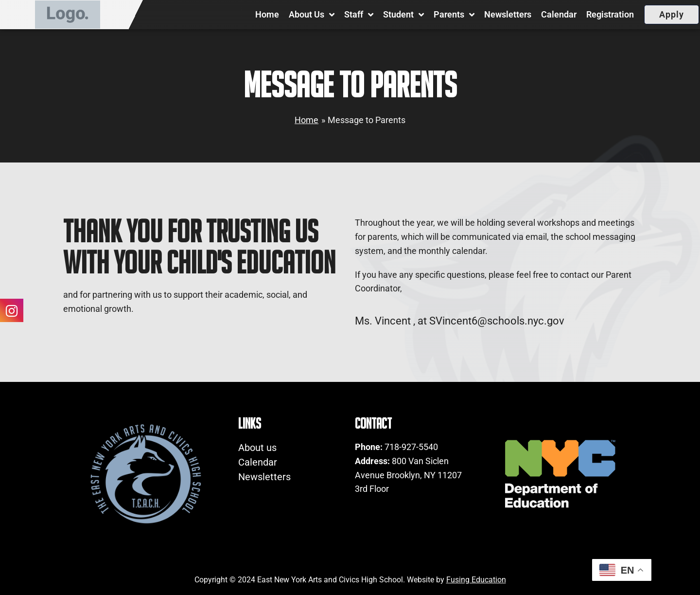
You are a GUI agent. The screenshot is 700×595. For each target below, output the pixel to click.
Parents (454, 15)
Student (403, 15)
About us (312, 15)
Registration (610, 14)
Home (267, 14)
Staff (359, 15)
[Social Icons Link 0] (12, 310)
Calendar (559, 14)
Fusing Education (476, 580)
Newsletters (508, 14)
